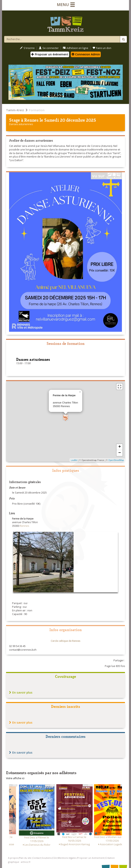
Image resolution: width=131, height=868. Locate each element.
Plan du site (25, 858)
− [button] (120, 453)
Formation (37, 110)
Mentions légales (67, 858)
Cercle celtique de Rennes (66, 641)
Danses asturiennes (21, 124)
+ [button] (120, 447)
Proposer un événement (91, 858)
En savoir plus (21, 692)
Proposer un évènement (50, 54)
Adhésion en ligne (76, 48)
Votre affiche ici (15, 778)
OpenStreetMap (116, 460)
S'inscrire (27, 48)
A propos (13, 858)
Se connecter (49, 48)
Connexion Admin (86, 54)
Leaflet (74, 460)
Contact (37, 858)
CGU (55, 858)
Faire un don (102, 48)
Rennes (31, 120)
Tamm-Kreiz (15, 110)
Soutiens (47, 858)
